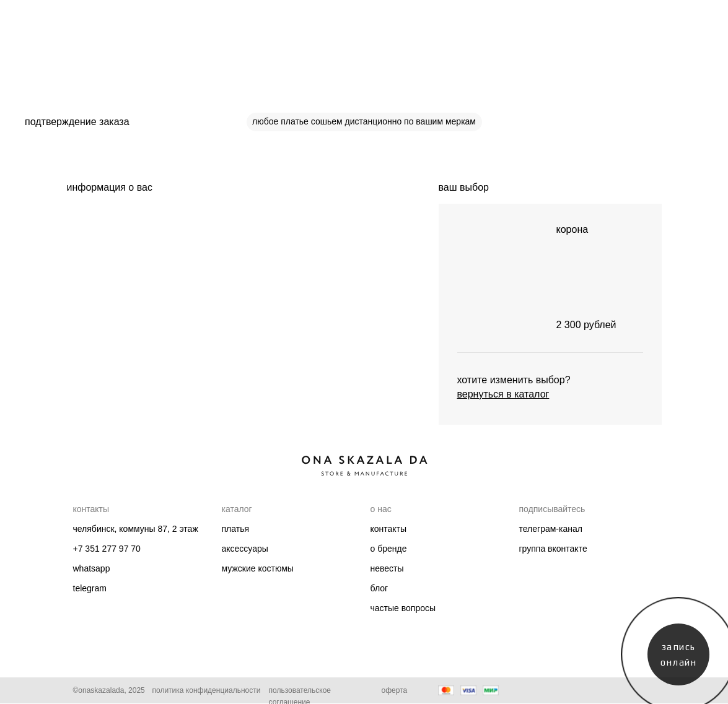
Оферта (395, 690)
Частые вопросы (403, 608)
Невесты (387, 568)
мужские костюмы (258, 568)
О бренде (389, 549)
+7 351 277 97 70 (107, 549)
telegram (90, 588)
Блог (379, 588)
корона (572, 229)
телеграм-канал (551, 529)
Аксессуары (245, 549)
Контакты (389, 529)
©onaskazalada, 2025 (109, 690)
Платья (236, 529)
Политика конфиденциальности (207, 690)
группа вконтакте (553, 549)
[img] (494, 278)
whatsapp (92, 568)
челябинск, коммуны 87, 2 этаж (136, 529)
